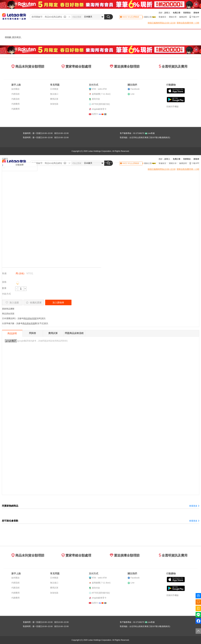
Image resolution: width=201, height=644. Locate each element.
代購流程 (15, 99)
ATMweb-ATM (99, 89)
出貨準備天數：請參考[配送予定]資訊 (25, 323)
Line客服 (150, 133)
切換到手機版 (172, 107)
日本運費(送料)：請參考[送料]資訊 (24, 318)
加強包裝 (54, 104)
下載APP (194, 17)
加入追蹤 (12, 303)
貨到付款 (96, 99)
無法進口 (54, 94)
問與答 (33, 333)
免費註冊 (177, 13)
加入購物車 (58, 303)
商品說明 (12, 333)
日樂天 (5, 159)
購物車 (196, 13)
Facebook (135, 89)
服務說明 (183, 17)
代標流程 (15, 94)
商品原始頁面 (8, 314)
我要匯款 (187, 13)
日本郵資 (54, 89)
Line (132, 94)
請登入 (167, 13)
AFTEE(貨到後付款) (101, 104)
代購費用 (15, 109)
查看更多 (194, 506)
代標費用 (15, 104)
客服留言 (162, 17)
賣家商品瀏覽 (8, 309)
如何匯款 (15, 89)
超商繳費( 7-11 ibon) (101, 94)
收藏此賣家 (34, 303)
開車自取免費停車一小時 (188, 23)
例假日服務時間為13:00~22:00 (162, 23)
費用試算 (54, 99)
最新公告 (150, 17)
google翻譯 (11, 341)
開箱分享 (173, 17)
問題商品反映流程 (74, 333)
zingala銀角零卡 (99, 109)
